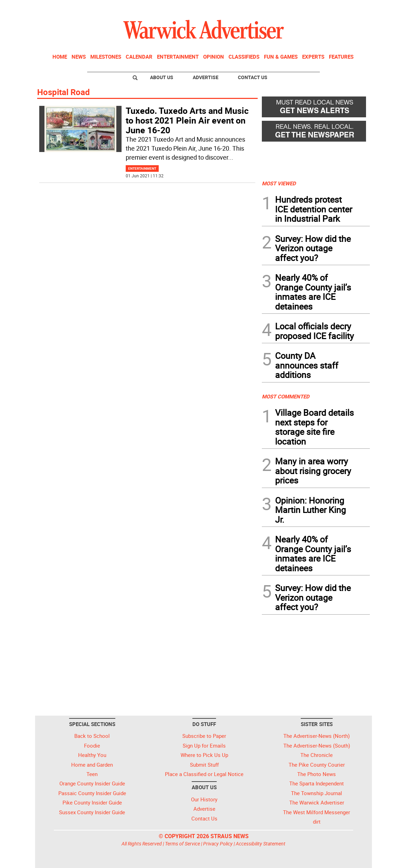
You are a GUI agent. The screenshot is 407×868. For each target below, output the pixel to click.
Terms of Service (182, 844)
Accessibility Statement (261, 844)
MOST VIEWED (279, 183)
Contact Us (253, 77)
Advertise (206, 77)
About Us (162, 77)
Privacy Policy (218, 844)
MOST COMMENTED (286, 396)
